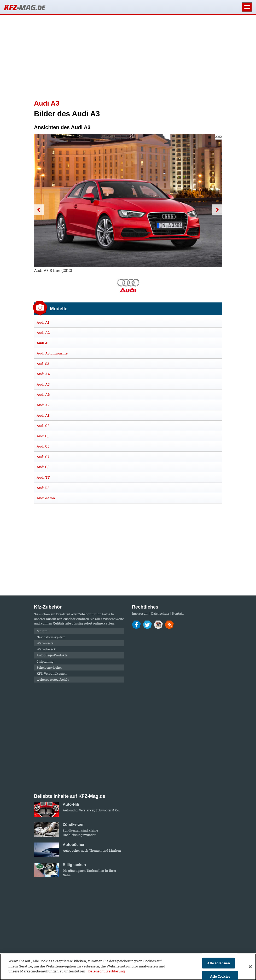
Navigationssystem (51, 637)
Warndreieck (46, 649)
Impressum (140, 613)
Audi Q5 (43, 446)
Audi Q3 (43, 436)
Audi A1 (43, 322)
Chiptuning (45, 661)
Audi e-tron (46, 498)
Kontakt (178, 613)
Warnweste (45, 643)
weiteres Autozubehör (53, 679)
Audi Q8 (43, 467)
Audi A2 (43, 333)
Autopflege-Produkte (52, 655)
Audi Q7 (43, 457)
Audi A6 (43, 394)
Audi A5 (43, 384)
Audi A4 (43, 374)
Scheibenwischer (49, 667)
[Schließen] (250, 967)
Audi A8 (43, 415)
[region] (128, 967)
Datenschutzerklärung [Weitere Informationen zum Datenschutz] (107, 971)
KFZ (24, 7)
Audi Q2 (43, 426)
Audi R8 (43, 488)
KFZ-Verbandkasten (52, 673)
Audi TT (43, 477)
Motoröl (43, 631)
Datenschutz (160, 613)
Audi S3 (43, 364)
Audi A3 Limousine (52, 353)
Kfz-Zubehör (66, 619)
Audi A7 (43, 405)
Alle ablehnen (219, 963)
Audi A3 (43, 343)
